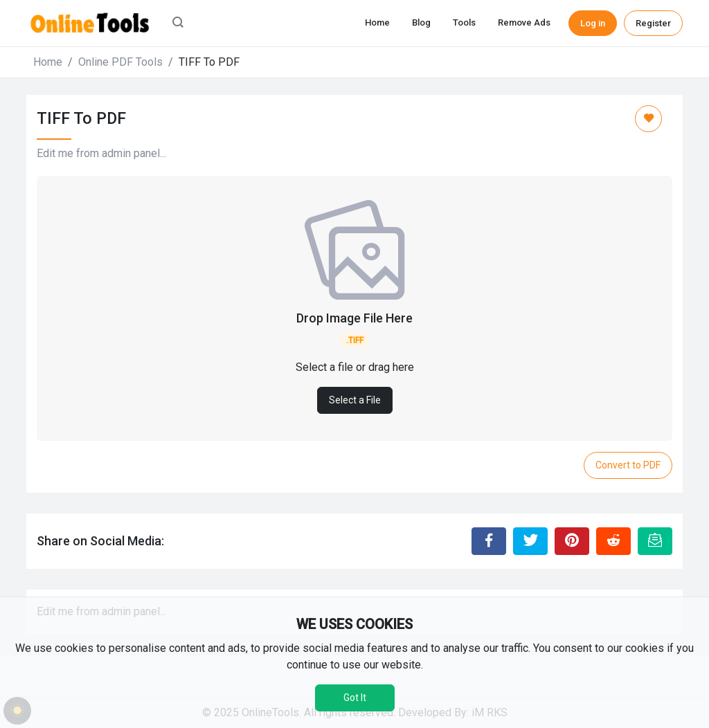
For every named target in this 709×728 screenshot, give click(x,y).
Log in (593, 23)
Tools (464, 22)
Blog (421, 22)
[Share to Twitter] (530, 541)
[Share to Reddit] (613, 541)
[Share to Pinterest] (572, 541)
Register (653, 23)
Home (377, 22)
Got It (355, 698)
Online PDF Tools (120, 62)
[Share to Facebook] (489, 541)
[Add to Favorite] (648, 119)
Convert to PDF (628, 465)
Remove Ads (524, 22)
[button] (178, 24)
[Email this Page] (655, 541)
